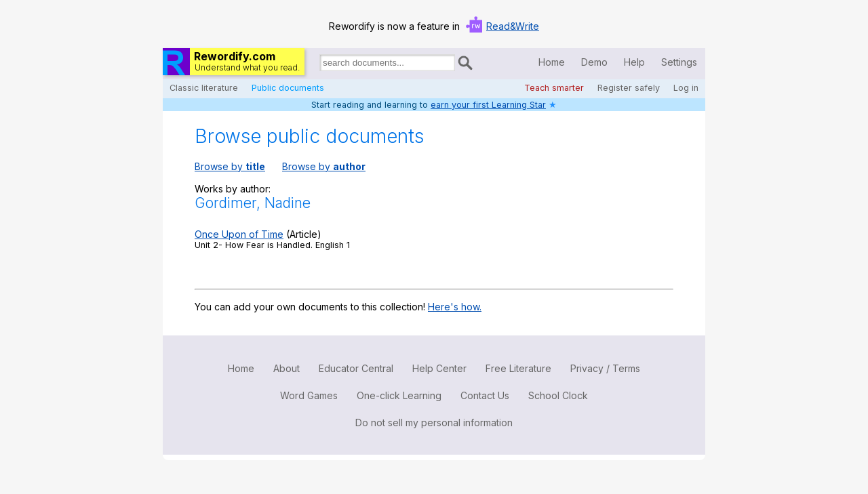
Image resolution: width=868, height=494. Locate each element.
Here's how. (455, 307)
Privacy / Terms (605, 368)
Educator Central (356, 368)
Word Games (309, 395)
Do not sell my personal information (434, 423)
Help (634, 62)
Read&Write (513, 26)
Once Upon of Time (239, 234)
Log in (686, 88)
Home (552, 62)
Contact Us (485, 395)
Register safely (629, 88)
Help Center (439, 368)
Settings (679, 62)
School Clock (558, 395)
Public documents (288, 88)
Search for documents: (319, 65)
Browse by (230, 166)
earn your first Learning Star (488, 105)
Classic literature (204, 88)
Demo (594, 62)
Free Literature (518, 368)
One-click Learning (399, 395)
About (287, 368)
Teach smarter (554, 88)
